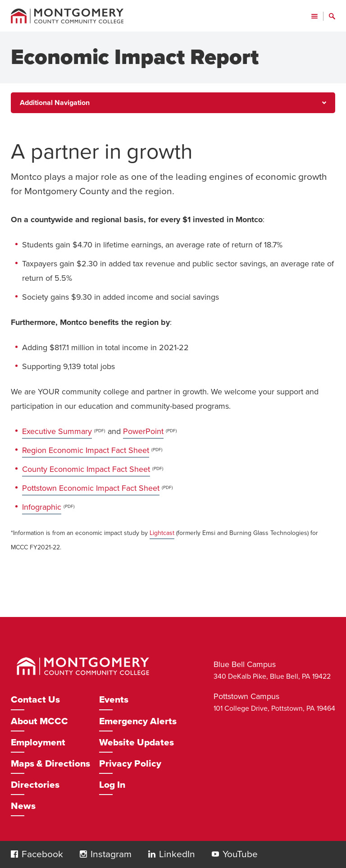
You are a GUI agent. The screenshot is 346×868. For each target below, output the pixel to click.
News (23, 806)
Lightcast (162, 533)
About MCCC (39, 721)
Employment (38, 742)
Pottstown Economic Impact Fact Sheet (91, 488)
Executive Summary (57, 431)
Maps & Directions (50, 764)
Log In (112, 785)
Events (114, 700)
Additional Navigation (55, 103)
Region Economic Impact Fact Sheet (86, 450)
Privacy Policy (130, 764)
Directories (35, 785)
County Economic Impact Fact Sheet (86, 469)
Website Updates (137, 742)
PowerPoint (143, 431)
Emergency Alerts (138, 721)
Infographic (42, 507)
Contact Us (35, 700)
